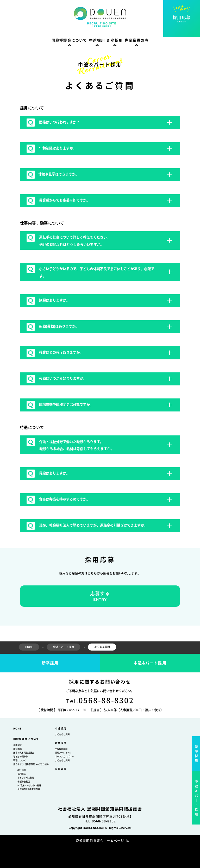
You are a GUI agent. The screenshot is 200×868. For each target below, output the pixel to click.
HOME (17, 729)
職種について (20, 760)
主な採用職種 (61, 749)
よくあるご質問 (62, 734)
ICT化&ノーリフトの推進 (29, 785)
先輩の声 (61, 769)
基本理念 (17, 745)
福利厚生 (22, 774)
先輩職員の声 (137, 40)
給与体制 (22, 770)
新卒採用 (115, 40)
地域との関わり (21, 757)
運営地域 (17, 749)
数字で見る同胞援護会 (24, 753)
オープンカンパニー (64, 757)
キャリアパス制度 (26, 778)
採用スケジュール (63, 753)
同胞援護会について (69, 40)
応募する (100, 597)
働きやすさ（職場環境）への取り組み (31, 764)
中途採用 (97, 40)
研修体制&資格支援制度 (29, 789)
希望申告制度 (24, 782)
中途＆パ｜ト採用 (196, 798)
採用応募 (182, 19)
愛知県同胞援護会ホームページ (100, 841)
